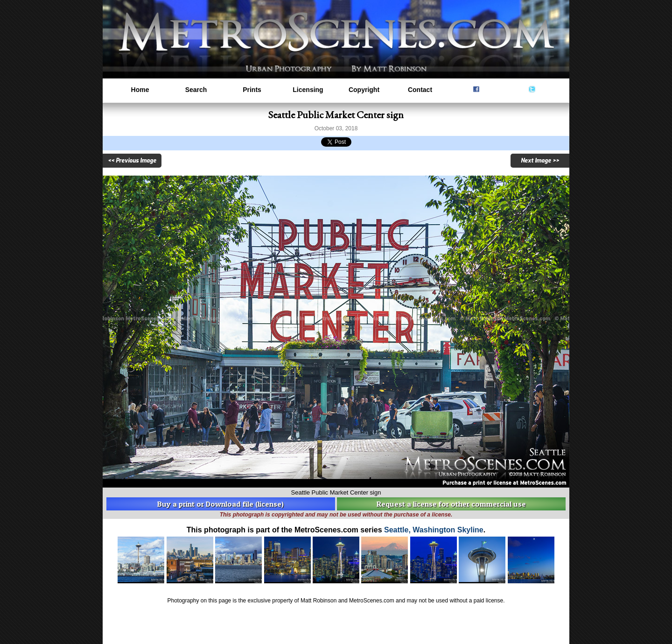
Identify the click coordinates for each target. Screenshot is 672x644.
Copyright (364, 90)
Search (196, 90)
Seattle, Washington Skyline (434, 530)
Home (140, 90)
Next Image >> (540, 161)
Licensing (308, 90)
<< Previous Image (132, 161)
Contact (420, 90)
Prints (252, 90)
